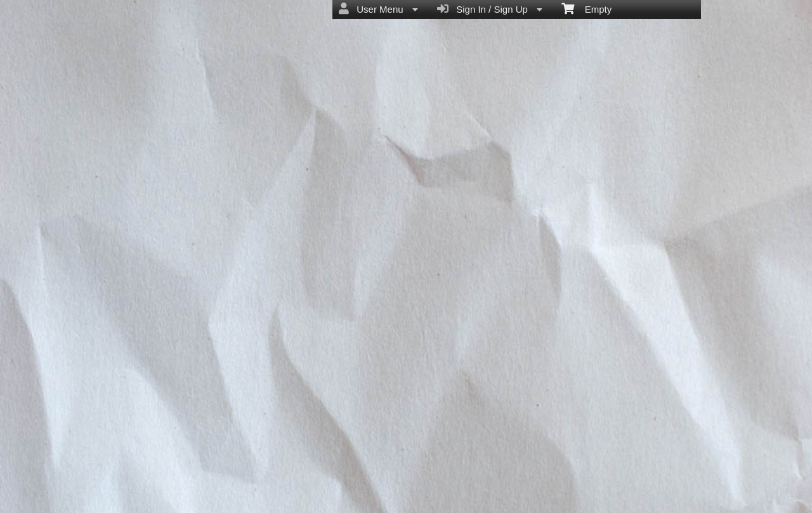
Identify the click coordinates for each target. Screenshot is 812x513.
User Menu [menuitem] (378, 9)
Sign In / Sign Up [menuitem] (490, 9)
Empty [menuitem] (586, 8)
